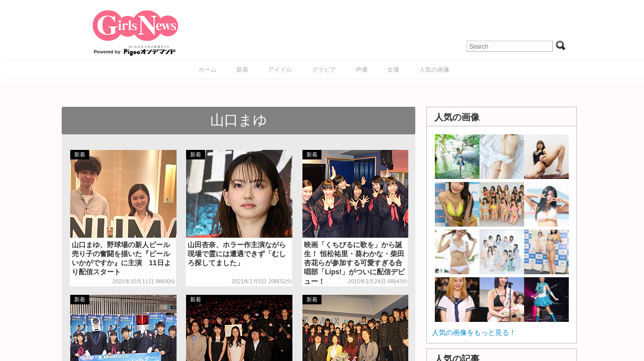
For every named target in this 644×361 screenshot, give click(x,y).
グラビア (324, 70)
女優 (393, 70)
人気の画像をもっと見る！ (474, 332)
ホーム (208, 70)
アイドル (280, 70)
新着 (242, 70)
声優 (362, 70)
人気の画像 (434, 70)
